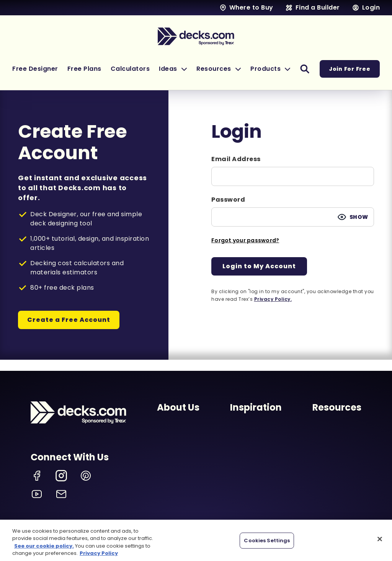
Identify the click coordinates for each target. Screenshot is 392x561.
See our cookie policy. (44, 546)
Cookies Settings (267, 541)
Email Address (236, 159)
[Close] (380, 539)
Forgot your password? (245, 240)
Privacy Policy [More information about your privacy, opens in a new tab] (99, 553)
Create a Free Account (69, 320)
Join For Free (350, 69)
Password (228, 200)
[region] (196, 540)
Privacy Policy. (273, 299)
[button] (173, 69)
